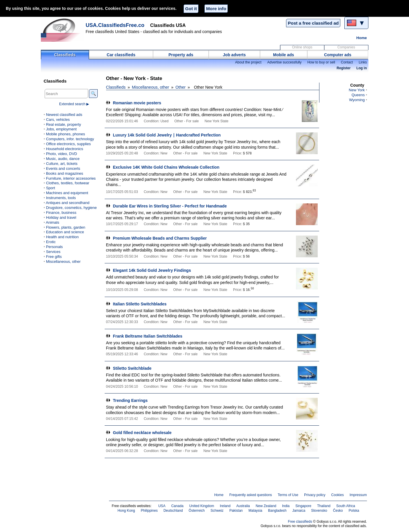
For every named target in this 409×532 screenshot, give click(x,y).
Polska (354, 511)
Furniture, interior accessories (71, 178)
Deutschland (173, 511)
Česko (338, 511)
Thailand (324, 506)
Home (361, 38)
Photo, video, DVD (62, 154)
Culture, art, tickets (62, 164)
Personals (54, 247)
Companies (346, 47)
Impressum (358, 495)
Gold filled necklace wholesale (142, 433)
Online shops (302, 47)
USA (162, 506)
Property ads (181, 55)
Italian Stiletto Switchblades (140, 304)
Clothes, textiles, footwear (68, 183)
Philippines (149, 511)
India (286, 506)
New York (357, 90)
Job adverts (234, 55)
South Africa (346, 506)
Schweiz (217, 511)
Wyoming (357, 100)
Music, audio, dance (63, 159)
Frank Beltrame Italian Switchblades (148, 336)
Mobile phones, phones (66, 134)
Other (180, 87)
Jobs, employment (61, 129)
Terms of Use (288, 495)
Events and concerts (63, 168)
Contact (347, 62)
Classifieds (65, 55)
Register (343, 68)
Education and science (65, 232)
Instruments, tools (61, 198)
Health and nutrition (62, 237)
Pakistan (236, 511)
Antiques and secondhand (68, 203)
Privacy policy (315, 495)
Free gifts (54, 257)
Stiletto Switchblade (132, 368)
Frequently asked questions (251, 495)
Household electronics (65, 149)
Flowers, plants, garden (66, 227)
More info (216, 9)
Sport (51, 188)
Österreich (197, 511)
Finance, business (61, 213)
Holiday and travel (61, 217)
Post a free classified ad (313, 23)
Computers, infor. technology (70, 139)
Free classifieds (300, 522)
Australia (243, 506)
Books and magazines (65, 173)
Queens (358, 95)
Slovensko (319, 511)
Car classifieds (121, 55)
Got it (191, 9)
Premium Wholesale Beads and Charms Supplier (160, 238)
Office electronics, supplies (69, 144)
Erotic (51, 242)
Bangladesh (277, 511)
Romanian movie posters (137, 103)
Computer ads (338, 55)
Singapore (303, 506)
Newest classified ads (64, 115)
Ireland (225, 506)
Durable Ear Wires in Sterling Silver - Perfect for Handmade (170, 206)
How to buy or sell (321, 62)
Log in (361, 68)
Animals (52, 222)
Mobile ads (283, 55)
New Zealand (266, 506)
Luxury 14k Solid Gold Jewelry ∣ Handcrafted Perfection (167, 135)
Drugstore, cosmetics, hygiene (71, 208)
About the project (248, 62)
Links (363, 62)
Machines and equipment (67, 193)
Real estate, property (64, 124)
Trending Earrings (130, 400)
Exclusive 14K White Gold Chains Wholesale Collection (166, 167)
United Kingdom (202, 506)
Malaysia (255, 511)
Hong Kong (126, 511)
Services (53, 252)
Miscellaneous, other (150, 87)
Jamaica (299, 511)
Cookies (338, 495)
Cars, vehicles (58, 120)
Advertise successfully (284, 62)
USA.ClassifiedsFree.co (115, 25)
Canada (177, 506)
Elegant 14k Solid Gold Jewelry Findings (152, 270)
